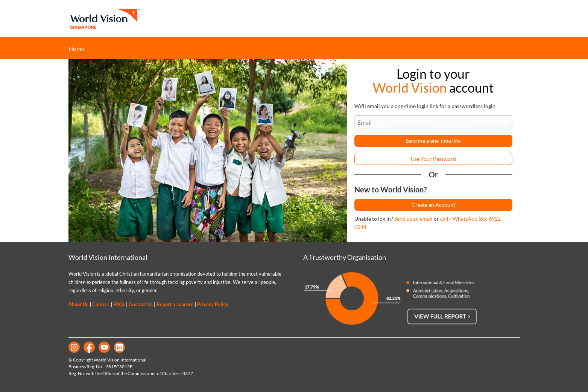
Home (76, 48)
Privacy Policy (213, 304)
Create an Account (433, 205)
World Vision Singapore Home (105, 19)
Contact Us (141, 304)
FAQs (119, 304)
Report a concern (175, 304)
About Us (78, 304)
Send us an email (413, 219)
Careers (101, 304)
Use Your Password (433, 159)
